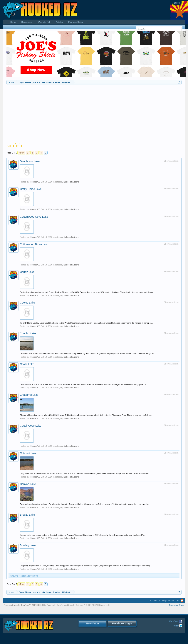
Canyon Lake (28, 484)
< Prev (21, 153)
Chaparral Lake (29, 395)
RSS (182, 601)
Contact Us (155, 601)
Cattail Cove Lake (31, 426)
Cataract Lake (28, 453)
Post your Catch (75, 22)
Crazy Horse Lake (31, 189)
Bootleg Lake (28, 545)
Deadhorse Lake (30, 161)
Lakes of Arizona (72, 182)
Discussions (27, 22)
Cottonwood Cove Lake (34, 217)
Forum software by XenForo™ (29, 605)
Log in (177, 3)
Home (13, 22)
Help (164, 601)
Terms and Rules (177, 605)
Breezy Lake (27, 515)
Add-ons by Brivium (84, 605)
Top (177, 601)
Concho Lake (28, 333)
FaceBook (174, 621)
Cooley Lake (27, 303)
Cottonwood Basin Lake (34, 244)
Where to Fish (44, 22)
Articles (59, 22)
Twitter (175, 626)
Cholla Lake (27, 364)
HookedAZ (35, 182)
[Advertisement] (94, 113)
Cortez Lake (27, 272)
